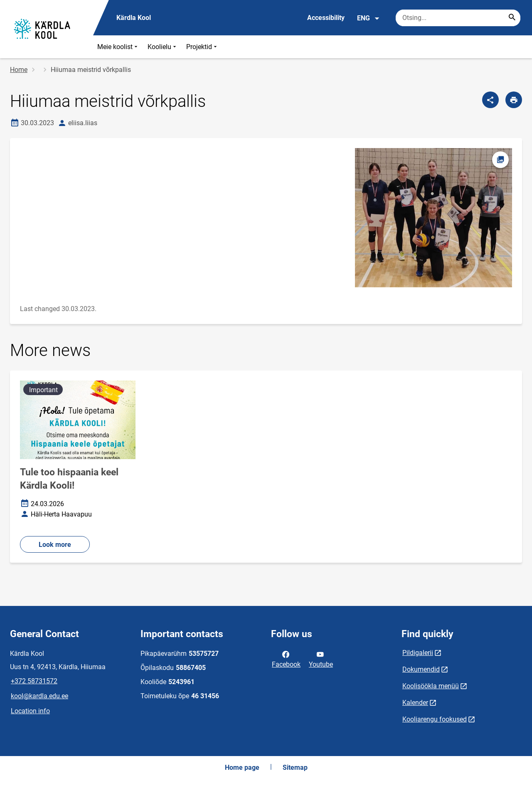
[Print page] (514, 100)
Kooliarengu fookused (435, 719)
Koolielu (163, 47)
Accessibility (326, 18)
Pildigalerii (418, 653)
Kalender (415, 703)
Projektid (202, 47)
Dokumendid (421, 669)
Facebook (286, 659)
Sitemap (295, 767)
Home (19, 70)
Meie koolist (118, 47)
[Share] (490, 100)
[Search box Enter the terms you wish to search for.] (458, 18)
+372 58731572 (34, 681)
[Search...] (512, 18)
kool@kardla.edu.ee (39, 696)
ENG (368, 18)
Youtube (321, 659)
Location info (30, 711)
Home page (242, 767)
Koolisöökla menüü (431, 686)
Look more (55, 545)
